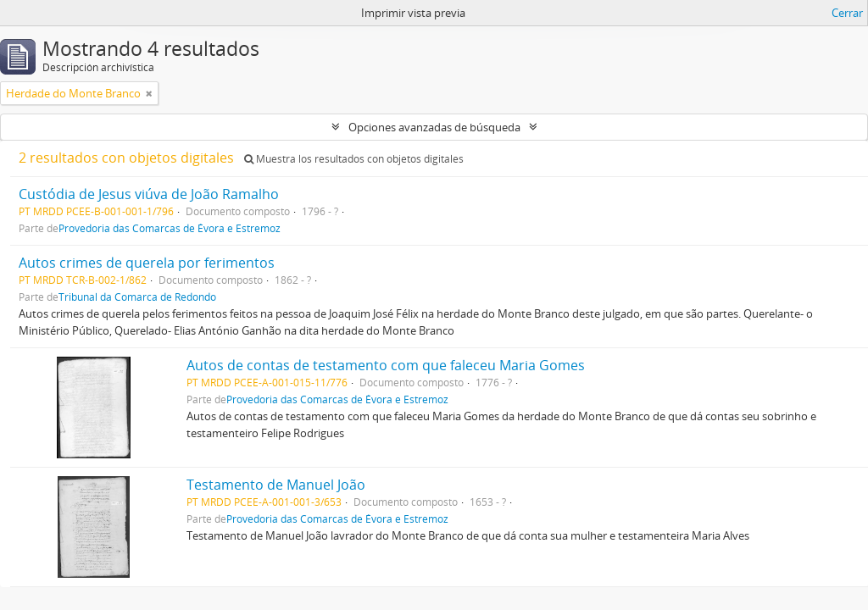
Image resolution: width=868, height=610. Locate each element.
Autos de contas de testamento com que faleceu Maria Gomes (386, 365)
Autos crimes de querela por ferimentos (147, 263)
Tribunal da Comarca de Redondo (137, 297)
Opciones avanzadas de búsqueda (434, 127)
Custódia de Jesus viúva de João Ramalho (149, 194)
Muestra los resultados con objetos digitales (354, 159)
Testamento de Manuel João (276, 485)
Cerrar (847, 13)
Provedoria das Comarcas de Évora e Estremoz (170, 228)
